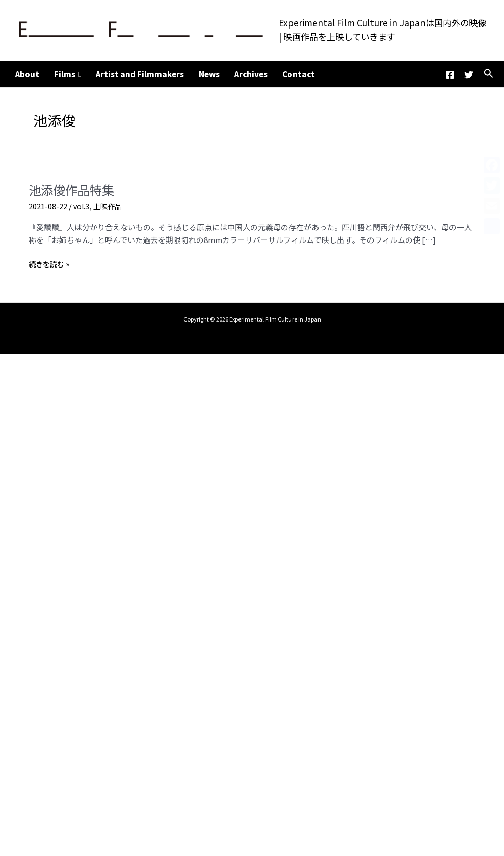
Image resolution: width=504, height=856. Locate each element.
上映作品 (110, 206)
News (209, 74)
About (27, 74)
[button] (489, 74)
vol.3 (82, 206)
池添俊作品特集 (75, 189)
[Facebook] (450, 75)
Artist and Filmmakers (140, 74)
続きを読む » (50, 264)
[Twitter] (469, 75)
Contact (299, 74)
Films (68, 74)
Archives (251, 74)
